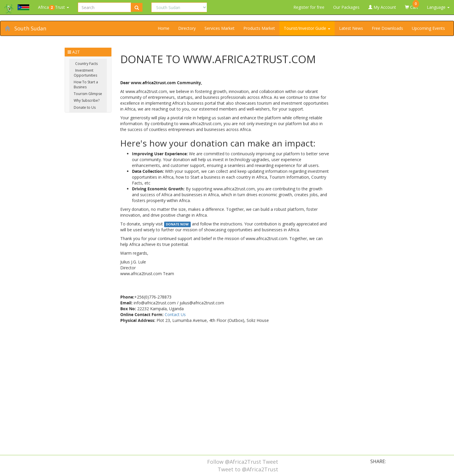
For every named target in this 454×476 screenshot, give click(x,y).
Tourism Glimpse (88, 94)
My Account (382, 7)
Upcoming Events (428, 28)
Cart (412, 5)
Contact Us (175, 314)
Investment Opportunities (85, 73)
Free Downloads (387, 28)
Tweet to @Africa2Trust (248, 469)
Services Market (220, 28)
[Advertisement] (225, 408)
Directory (187, 28)
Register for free (309, 7)
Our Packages (346, 7)
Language (438, 7)
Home (164, 28)
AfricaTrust (54, 7)
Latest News (351, 28)
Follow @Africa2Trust (234, 462)
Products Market (259, 28)
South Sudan (30, 28)
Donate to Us (85, 107)
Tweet (270, 462)
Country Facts (86, 64)
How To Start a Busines (86, 84)
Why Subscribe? (87, 100)
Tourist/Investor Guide (307, 28)
